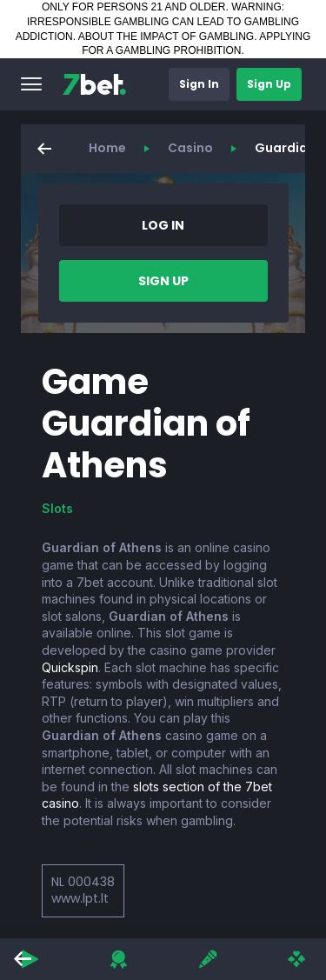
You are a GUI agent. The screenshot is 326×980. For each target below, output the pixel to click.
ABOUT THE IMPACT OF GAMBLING (166, 37)
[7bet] (94, 84)
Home (107, 148)
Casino (190, 148)
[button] (31, 84)
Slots (57, 508)
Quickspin (70, 667)
